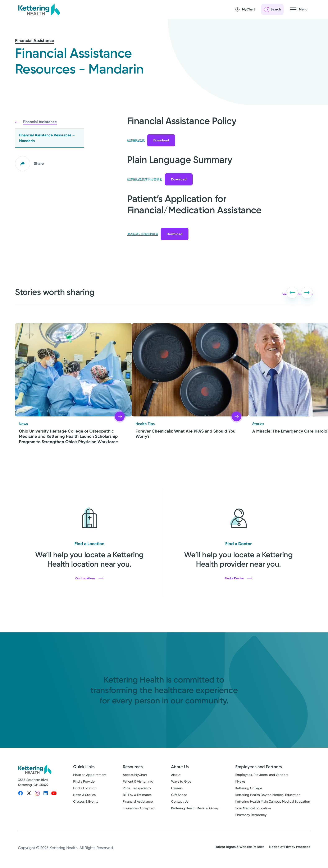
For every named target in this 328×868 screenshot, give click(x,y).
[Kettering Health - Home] (39, 9)
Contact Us (180, 802)
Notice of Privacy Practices (290, 847)
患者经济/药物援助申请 (143, 234)
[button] (279, 289)
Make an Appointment (90, 775)
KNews (240, 782)
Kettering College (249, 788)
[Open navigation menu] (299, 9)
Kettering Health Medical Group (195, 808)
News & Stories (84, 795)
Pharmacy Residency (251, 815)
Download (161, 140)
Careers (177, 788)
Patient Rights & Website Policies (239, 847)
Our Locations (90, 578)
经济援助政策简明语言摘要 (145, 180)
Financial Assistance (35, 41)
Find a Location (85, 788)
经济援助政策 (136, 140)
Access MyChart (135, 775)
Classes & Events (86, 802)
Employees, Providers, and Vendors (262, 775)
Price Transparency (137, 788)
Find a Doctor (238, 578)
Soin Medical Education (253, 808)
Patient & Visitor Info (138, 782)
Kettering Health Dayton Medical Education (268, 795)
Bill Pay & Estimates (137, 795)
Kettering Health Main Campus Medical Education (273, 802)
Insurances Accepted (139, 808)
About (176, 775)
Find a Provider (84, 782)
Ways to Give (181, 782)
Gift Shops (179, 795)
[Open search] (272, 9)
